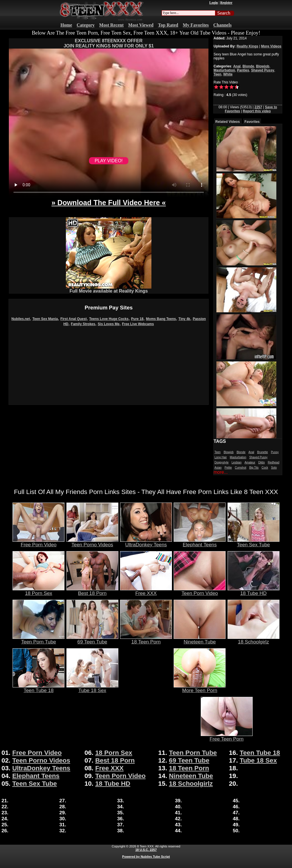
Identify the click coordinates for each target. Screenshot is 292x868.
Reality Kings (248, 46)
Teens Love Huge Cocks (109, 319)
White (228, 74)
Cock (265, 468)
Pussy (275, 452)
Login (214, 3)
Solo (274, 468)
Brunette (263, 452)
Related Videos (228, 122)
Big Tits (254, 468)
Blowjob (263, 66)
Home (66, 25)
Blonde (248, 66)
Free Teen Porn (227, 737)
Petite (228, 468)
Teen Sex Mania (45, 319)
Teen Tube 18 (38, 688)
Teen (217, 74)
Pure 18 (137, 319)
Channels (222, 25)
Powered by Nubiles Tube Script (146, 857)
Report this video (257, 111)
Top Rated (168, 25)
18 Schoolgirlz (254, 639)
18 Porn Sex (38, 591)
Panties (243, 70)
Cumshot (241, 468)
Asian (218, 468)
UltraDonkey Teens (146, 542)
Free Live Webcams (138, 324)
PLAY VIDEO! (109, 161)
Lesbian (237, 462)
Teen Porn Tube (38, 639)
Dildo (262, 462)
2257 (258, 107)
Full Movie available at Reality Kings (109, 289)
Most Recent (111, 25)
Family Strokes (83, 324)
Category (86, 25)
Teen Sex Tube (254, 542)
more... (221, 472)
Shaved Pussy (262, 70)
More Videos (271, 46)
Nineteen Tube (200, 639)
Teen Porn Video (200, 591)
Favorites (252, 122)
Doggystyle (221, 462)
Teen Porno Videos (92, 542)
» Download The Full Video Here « (109, 203)
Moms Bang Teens (161, 319)
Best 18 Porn (92, 591)
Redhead (274, 462)
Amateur (250, 462)
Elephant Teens (200, 542)
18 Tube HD (254, 591)
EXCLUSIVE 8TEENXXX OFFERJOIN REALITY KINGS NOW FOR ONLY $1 (109, 43)
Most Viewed (141, 25)
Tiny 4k (184, 319)
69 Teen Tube (92, 639)
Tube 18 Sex (92, 688)
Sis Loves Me (109, 324)
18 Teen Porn (146, 639)
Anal (237, 66)
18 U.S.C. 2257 (146, 850)
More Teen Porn (200, 688)
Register (226, 3)
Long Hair (221, 457)
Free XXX (146, 591)
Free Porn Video (38, 542)
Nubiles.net (21, 319)
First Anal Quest (74, 319)
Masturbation (224, 70)
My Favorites (196, 25)
